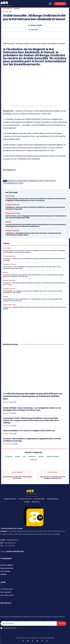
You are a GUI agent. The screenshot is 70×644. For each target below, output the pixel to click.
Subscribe (62, 623)
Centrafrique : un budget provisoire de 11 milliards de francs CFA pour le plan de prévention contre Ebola (33, 292)
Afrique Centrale (12, 205)
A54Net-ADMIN (36, 25)
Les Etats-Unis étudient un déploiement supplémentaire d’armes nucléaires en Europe (32, 440)
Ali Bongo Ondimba (22, 181)
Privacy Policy (19, 628)
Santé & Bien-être (10, 305)
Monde (17, 8)
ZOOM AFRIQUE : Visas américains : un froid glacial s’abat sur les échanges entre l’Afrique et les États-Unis (33, 300)
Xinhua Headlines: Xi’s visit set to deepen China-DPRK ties (29, 431)
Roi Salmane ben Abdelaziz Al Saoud (13, 183)
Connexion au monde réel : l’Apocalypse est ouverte (17, 478)
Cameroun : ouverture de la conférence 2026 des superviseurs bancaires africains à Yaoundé (35, 208)
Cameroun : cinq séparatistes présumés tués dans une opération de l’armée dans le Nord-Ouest (33, 234)
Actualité (8, 8)
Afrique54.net (12, 181)
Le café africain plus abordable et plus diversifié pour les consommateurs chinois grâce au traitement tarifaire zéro (36, 225)
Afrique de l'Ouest (13, 213)
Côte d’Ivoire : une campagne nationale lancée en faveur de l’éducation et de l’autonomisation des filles (36, 217)
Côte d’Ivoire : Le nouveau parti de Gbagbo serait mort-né (53, 478)
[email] (29, 623)
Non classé (10, 196)
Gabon (42, 181)
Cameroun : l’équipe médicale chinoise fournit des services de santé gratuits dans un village (35, 308)
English (6, 434)
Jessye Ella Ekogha (50, 181)
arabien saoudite (34, 181)
